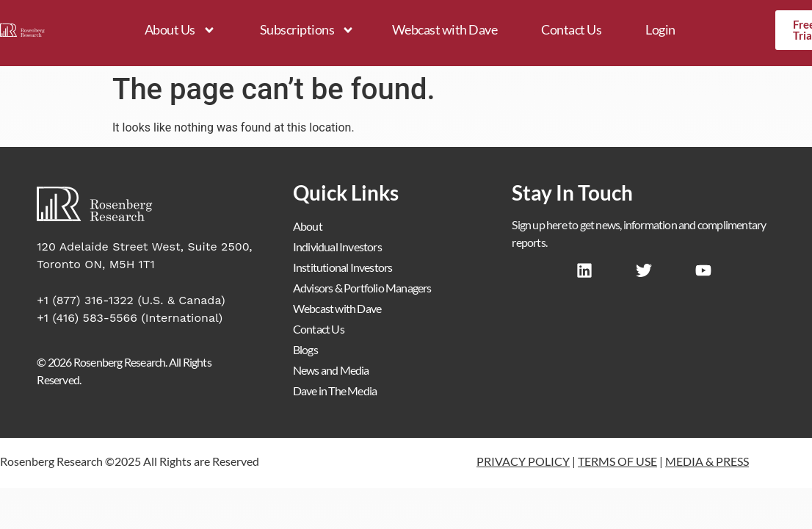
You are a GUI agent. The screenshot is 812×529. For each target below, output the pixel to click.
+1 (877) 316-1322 (85, 300)
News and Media (331, 370)
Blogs (305, 349)
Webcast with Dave (445, 29)
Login (660, 29)
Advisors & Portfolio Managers (362, 288)
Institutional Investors (343, 267)
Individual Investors (337, 246)
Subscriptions (308, 30)
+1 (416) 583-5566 (87, 318)
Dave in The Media (335, 391)
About (308, 226)
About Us (180, 30)
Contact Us (571, 29)
